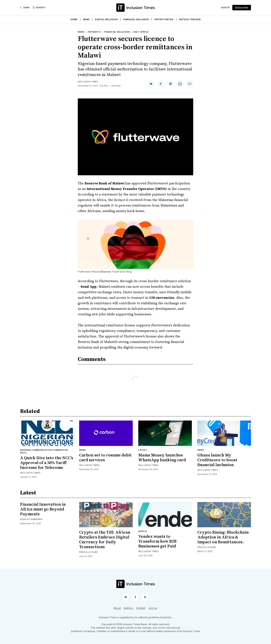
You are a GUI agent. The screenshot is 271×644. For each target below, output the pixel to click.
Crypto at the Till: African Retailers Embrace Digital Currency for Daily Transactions (105, 540)
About (117, 608)
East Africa (141, 32)
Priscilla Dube (88, 552)
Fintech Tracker (190, 19)
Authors (129, 608)
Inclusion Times (88, 82)
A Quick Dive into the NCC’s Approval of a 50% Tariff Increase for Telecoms (47, 463)
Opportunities (164, 19)
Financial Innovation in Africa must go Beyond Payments (43, 509)
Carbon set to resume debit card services (105, 458)
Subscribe (242, 8)
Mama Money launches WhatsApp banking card (162, 458)
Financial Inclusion (136, 19)
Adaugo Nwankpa (31, 519)
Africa (142, 531)
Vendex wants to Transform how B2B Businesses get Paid (157, 541)
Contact (141, 608)
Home (74, 19)
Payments (94, 32)
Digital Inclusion (106, 19)
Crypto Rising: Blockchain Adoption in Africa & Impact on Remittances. (223, 537)
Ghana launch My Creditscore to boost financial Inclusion (217, 460)
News (86, 19)
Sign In (225, 8)
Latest (143, 450)
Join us (153, 608)
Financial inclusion (117, 32)
